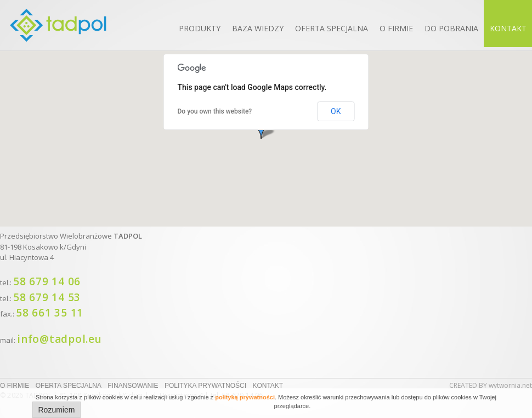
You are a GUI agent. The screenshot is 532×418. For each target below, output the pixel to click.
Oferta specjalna (332, 28)
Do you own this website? (215, 111)
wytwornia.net (510, 385)
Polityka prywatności (205, 386)
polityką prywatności (245, 397)
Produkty (200, 28)
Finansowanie (133, 386)
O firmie (396, 28)
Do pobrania (451, 28)
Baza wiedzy (258, 28)
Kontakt (508, 28)
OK (336, 111)
